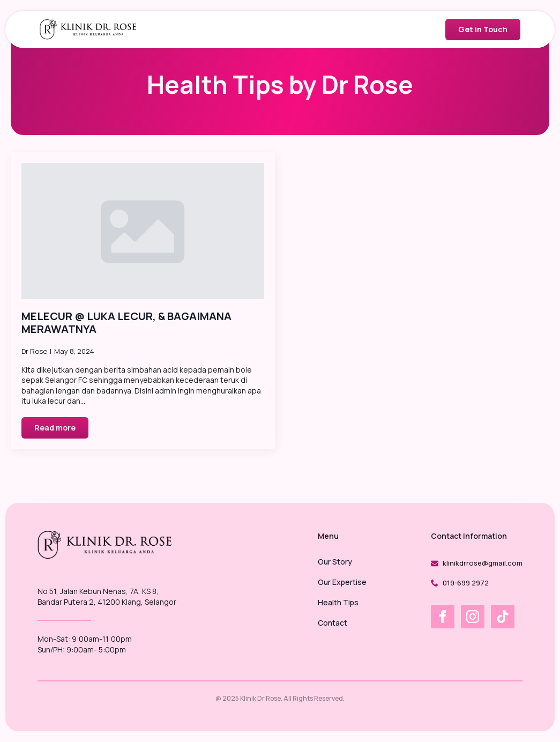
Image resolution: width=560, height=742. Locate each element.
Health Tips (338, 603)
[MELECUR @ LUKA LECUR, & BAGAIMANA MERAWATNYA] (143, 231)
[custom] (503, 617)
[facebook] (443, 617)
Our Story (335, 562)
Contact (333, 624)
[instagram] (473, 617)
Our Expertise (342, 583)
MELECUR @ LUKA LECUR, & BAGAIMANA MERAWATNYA (126, 323)
